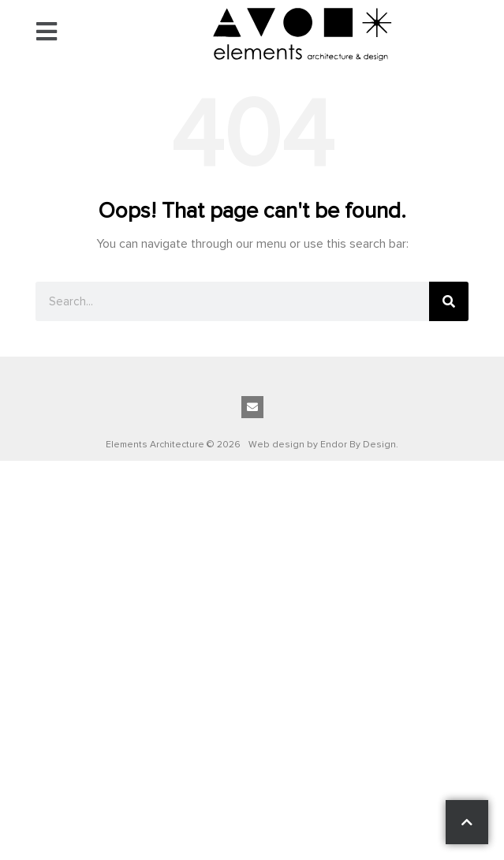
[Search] (449, 301)
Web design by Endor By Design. (323, 445)
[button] (47, 34)
